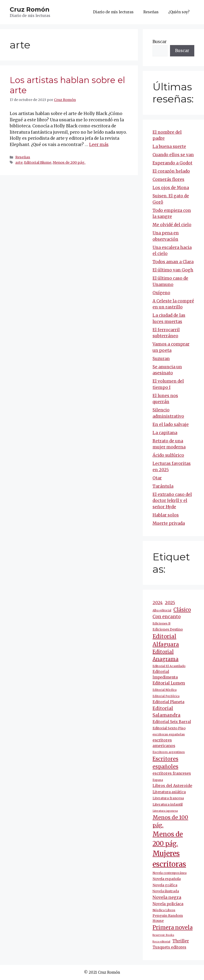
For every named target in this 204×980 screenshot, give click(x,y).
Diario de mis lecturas (113, 12)
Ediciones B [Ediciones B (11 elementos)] (161, 623)
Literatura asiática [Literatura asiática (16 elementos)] (169, 792)
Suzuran (161, 359)
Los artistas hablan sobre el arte (67, 85)
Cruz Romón (30, 9)
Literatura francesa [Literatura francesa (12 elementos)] (168, 798)
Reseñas (151, 12)
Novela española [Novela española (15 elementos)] (167, 879)
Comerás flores (168, 179)
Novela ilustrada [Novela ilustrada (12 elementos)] (166, 891)
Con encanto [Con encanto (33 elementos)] (167, 617)
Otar (157, 478)
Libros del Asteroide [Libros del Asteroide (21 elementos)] (172, 786)
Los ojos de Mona (171, 188)
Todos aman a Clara (173, 262)
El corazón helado (171, 171)
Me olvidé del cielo (172, 225)
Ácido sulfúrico (168, 455)
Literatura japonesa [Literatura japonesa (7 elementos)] (165, 811)
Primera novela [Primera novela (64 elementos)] (173, 928)
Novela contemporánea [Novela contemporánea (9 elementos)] (170, 873)
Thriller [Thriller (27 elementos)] (181, 941)
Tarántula (163, 486)
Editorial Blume (38, 162)
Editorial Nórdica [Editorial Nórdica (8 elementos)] (165, 690)
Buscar (160, 42)
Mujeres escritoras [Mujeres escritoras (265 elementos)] (169, 859)
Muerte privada (169, 523)
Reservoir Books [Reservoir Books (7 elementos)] (163, 935)
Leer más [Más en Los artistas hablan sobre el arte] (99, 145)
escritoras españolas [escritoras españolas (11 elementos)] (169, 734)
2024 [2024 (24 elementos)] (158, 603)
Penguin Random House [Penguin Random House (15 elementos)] (168, 918)
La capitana (165, 433)
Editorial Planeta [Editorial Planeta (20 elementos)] (168, 702)
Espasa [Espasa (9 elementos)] (158, 780)
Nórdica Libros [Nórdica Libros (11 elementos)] (164, 910)
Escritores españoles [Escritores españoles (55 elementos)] (165, 763)
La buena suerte (169, 147)
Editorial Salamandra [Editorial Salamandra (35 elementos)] (166, 712)
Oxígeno (161, 293)
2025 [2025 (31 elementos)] (170, 603)
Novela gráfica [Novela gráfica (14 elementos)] (165, 885)
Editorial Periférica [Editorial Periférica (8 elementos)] (166, 696)
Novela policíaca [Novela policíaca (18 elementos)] (168, 904)
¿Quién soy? (179, 12)
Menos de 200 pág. (69, 162)
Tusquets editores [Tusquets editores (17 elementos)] (169, 947)
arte (19, 162)
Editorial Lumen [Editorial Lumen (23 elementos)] (169, 683)
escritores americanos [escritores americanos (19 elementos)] (164, 743)
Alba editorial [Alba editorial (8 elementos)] (162, 610)
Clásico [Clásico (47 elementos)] (182, 610)
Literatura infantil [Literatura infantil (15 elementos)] (168, 804)
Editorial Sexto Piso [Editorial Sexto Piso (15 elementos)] (169, 728)
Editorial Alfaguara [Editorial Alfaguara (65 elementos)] (166, 640)
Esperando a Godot (172, 163)
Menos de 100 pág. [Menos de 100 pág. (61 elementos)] (170, 821)
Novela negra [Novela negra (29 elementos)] (167, 897)
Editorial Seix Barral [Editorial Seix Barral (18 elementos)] (172, 722)
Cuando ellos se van (173, 155)
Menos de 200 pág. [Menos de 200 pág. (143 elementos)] (168, 839)
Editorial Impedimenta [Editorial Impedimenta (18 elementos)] (165, 674)
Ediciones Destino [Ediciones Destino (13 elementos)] (168, 629)
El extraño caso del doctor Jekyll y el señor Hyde (172, 501)
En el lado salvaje (171, 424)
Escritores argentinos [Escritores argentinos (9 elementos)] (169, 752)
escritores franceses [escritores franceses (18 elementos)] (172, 773)
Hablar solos (166, 515)
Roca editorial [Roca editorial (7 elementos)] (161, 942)
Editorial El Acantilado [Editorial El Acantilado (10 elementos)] (169, 666)
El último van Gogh (173, 270)
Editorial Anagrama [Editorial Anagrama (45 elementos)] (166, 655)
